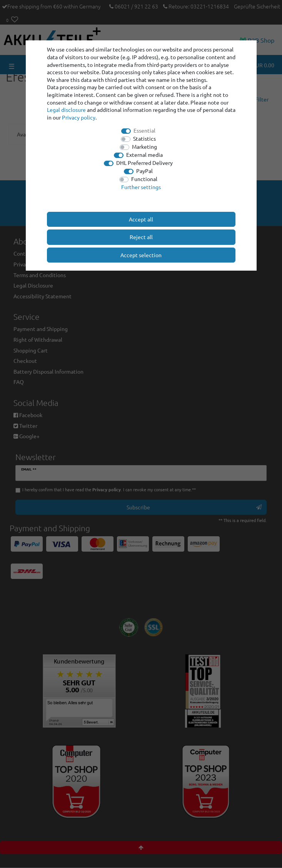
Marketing (144, 146)
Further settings (141, 187)
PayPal (144, 171)
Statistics (144, 138)
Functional (144, 179)
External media (144, 155)
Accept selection (141, 255)
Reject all (141, 237)
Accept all (141, 219)
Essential (144, 130)
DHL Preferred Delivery (144, 163)
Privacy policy (79, 117)
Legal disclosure (66, 110)
